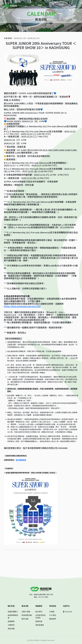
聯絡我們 (53, 619)
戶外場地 (53, 615)
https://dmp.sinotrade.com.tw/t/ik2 (22, 306)
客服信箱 (39, 621)
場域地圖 (11, 629)
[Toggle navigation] (75, 6)
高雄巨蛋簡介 (13, 612)
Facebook (68, 612)
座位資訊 (39, 612)
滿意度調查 (40, 625)
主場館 (52, 612)
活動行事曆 (26, 612)
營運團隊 (11, 621)
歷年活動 (25, 619)
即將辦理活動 (27, 615)
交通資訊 (11, 625)
